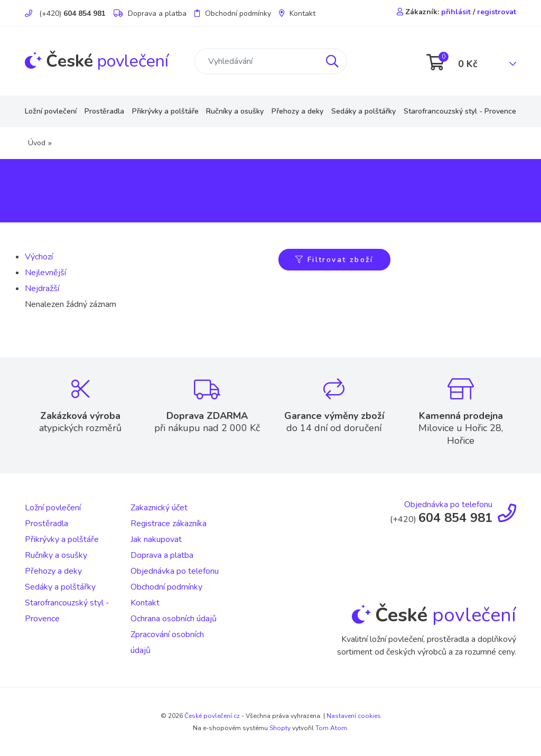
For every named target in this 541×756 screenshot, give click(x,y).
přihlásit (456, 12)
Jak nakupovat (156, 539)
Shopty (280, 728)
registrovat (497, 12)
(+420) (65, 13)
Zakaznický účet (159, 508)
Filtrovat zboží (334, 260)
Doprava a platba (150, 13)
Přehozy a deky (297, 111)
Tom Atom (331, 728)
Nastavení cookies (354, 716)
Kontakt (297, 13)
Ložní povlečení (51, 111)
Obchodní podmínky (233, 13)
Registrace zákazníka (169, 524)
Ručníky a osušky (235, 111)
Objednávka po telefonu (175, 571)
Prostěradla (104, 111)
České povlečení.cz (212, 716)
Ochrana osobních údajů (174, 619)
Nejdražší (42, 288)
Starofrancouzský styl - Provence (460, 111)
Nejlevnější (45, 273)
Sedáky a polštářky (363, 111)
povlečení (97, 61)
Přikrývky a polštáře (165, 111)
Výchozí (39, 257)
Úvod (37, 143)
